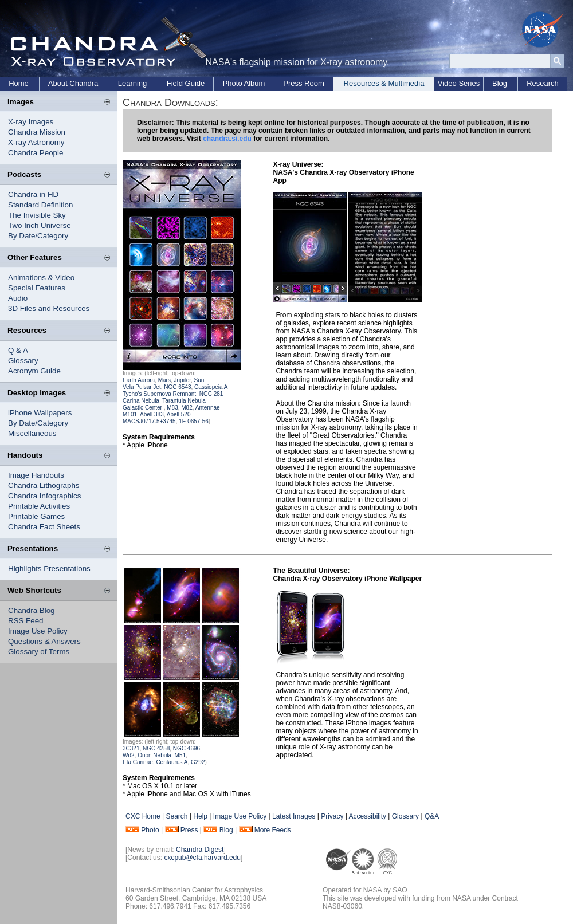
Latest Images (294, 816)
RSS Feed (26, 621)
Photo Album (244, 83)
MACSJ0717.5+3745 (149, 421)
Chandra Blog (32, 610)
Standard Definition (40, 205)
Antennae (208, 408)
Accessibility (368, 816)
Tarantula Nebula (184, 401)
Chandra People (36, 153)
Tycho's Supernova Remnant (159, 394)
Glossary (23, 361)
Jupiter (183, 380)
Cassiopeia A (211, 387)
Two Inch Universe (40, 225)
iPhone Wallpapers (40, 413)
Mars (164, 380)
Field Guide (186, 83)
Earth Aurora (139, 380)
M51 (180, 755)
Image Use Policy (38, 631)
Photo (150, 830)
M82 (186, 408)
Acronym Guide (34, 371)
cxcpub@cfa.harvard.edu (202, 858)
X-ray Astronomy (36, 142)
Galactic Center (143, 408)
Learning (133, 83)
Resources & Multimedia (384, 83)
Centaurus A (172, 762)
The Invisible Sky (37, 215)
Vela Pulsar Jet (142, 387)
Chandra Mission (37, 132)
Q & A (18, 350)
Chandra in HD (33, 194)
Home (19, 83)
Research (543, 83)
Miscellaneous (32, 433)
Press (189, 830)
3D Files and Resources (49, 308)
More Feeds (273, 830)
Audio (18, 298)
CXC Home (143, 816)
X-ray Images (31, 122)
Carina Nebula (141, 401)
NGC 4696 (187, 748)
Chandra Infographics (44, 496)
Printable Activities (39, 506)
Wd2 (129, 755)
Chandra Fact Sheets (44, 527)
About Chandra (73, 83)
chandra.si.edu (227, 139)
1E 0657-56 (194, 421)
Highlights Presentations (49, 569)
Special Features (37, 288)
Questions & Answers (44, 641)
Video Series (459, 83)
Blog (500, 83)
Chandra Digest (200, 850)
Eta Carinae (138, 762)
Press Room (304, 83)
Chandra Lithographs (44, 485)
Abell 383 (152, 414)
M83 (172, 408)
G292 (198, 762)
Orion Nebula (154, 755)
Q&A (432, 816)
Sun (199, 380)
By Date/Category (38, 236)
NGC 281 (211, 394)
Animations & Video (41, 278)
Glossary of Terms (39, 652)
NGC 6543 (177, 387)
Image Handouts (36, 475)
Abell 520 (179, 414)
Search (176, 816)
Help (200, 816)
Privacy (332, 816)
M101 (130, 414)
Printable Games (36, 516)
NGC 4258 (156, 748)
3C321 (131, 748)
